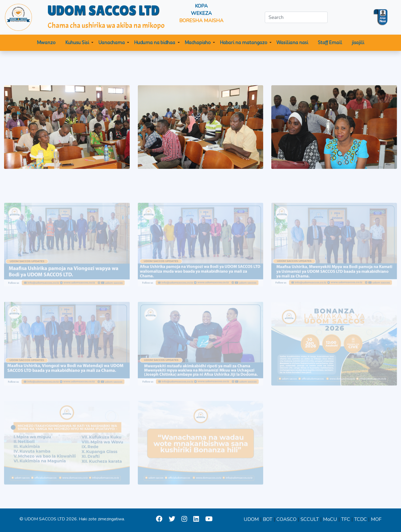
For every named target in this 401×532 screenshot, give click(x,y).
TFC (346, 519)
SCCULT (310, 519)
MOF (376, 519)
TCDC (361, 519)
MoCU (330, 519)
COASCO (286, 519)
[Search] (296, 17)
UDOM (251, 519)
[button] (79, 43)
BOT (268, 519)
